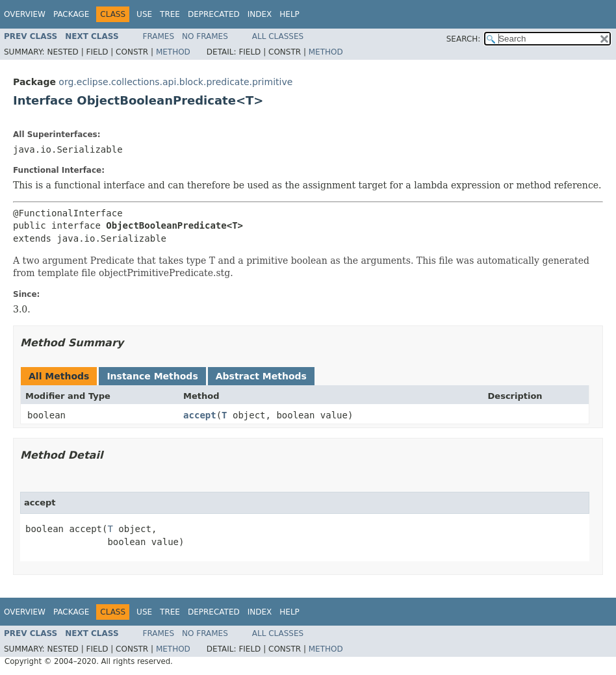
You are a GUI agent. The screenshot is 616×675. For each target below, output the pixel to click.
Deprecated (214, 14)
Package (71, 14)
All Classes (278, 36)
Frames (159, 36)
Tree (170, 14)
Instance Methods (152, 376)
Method (173, 52)
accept (200, 415)
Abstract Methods (261, 376)
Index (260, 14)
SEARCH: (464, 39)
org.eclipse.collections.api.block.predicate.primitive (175, 82)
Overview (25, 14)
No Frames (205, 36)
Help (289, 14)
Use (144, 14)
